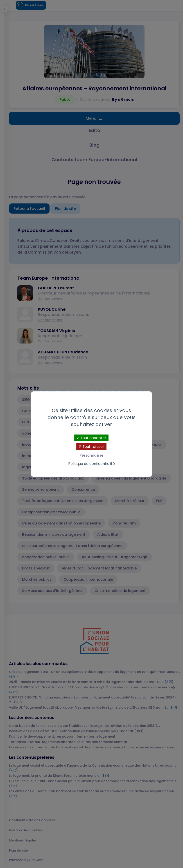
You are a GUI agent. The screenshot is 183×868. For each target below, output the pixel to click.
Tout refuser (91, 446)
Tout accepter (91, 438)
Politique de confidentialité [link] (91, 464)
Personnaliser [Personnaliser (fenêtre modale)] (91, 455)
